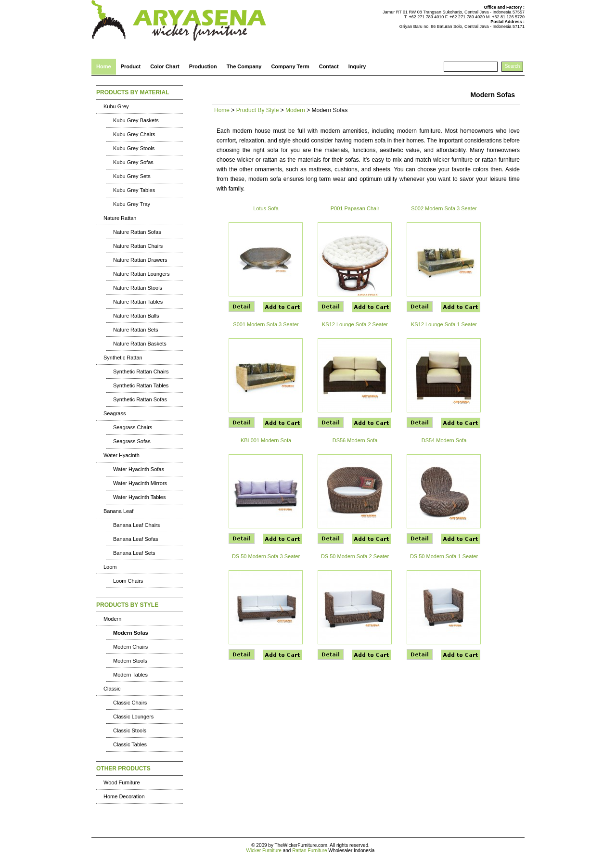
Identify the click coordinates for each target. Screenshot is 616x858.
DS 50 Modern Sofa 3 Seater (266, 556)
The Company (244, 66)
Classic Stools (130, 730)
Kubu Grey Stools (134, 148)
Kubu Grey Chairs (134, 134)
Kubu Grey (116, 106)
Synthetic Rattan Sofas (140, 399)
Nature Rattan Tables (138, 302)
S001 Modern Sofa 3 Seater (266, 324)
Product (131, 66)
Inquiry (357, 66)
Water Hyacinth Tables (139, 497)
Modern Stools (130, 661)
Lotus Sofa (266, 208)
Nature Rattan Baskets (140, 344)
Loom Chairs (128, 581)
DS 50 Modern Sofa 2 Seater (355, 556)
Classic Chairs (130, 703)
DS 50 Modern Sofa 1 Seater (444, 556)
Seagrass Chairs (133, 427)
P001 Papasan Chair (355, 208)
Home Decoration (124, 796)
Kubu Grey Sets (132, 176)
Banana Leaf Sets (134, 553)
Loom (110, 567)
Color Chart (165, 66)
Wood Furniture (122, 782)
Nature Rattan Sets (136, 330)
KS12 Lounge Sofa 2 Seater (355, 324)
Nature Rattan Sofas (137, 232)
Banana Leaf (118, 511)
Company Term (290, 66)
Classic (112, 689)
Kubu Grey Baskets (136, 120)
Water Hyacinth (122, 455)
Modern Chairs (130, 647)
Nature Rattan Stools (138, 288)
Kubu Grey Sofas (133, 162)
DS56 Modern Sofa (355, 440)
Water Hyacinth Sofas (139, 469)
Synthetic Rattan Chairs (141, 371)
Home (104, 66)
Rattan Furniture (309, 851)
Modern (112, 619)
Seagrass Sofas (132, 441)
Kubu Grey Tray (132, 204)
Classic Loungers (133, 717)
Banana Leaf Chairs (136, 525)
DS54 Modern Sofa (444, 440)
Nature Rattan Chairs (138, 246)
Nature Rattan (120, 218)
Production (203, 66)
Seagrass (115, 413)
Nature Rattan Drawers (140, 260)
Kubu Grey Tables (134, 190)
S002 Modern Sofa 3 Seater (444, 208)
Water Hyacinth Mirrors (140, 483)
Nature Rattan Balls (136, 316)
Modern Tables (130, 675)
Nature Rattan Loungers (141, 274)
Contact (329, 66)
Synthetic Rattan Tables (141, 385)
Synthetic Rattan (123, 358)
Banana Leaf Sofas (136, 539)
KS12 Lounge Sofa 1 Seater (444, 324)
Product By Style (258, 110)
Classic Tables (130, 744)
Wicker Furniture (264, 851)
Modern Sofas (131, 633)
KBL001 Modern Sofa (266, 440)
